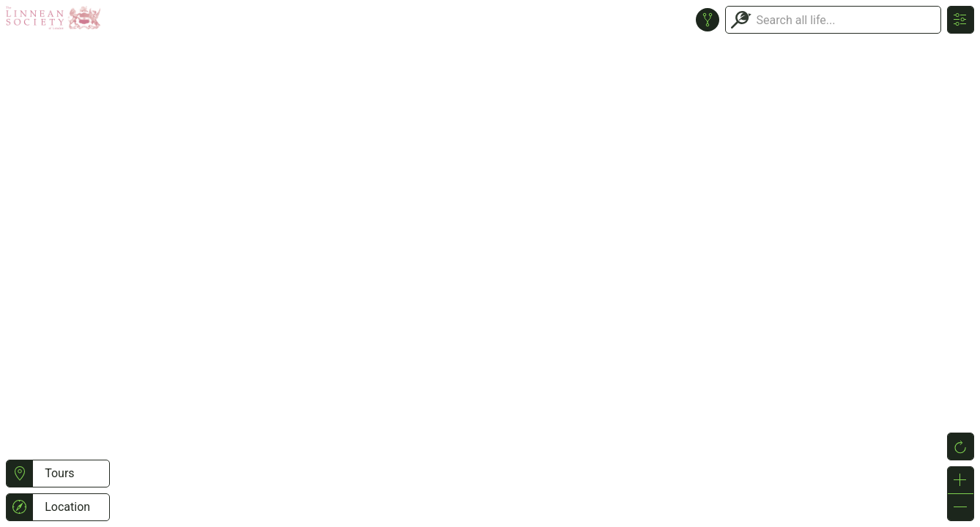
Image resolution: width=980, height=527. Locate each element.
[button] (19, 474)
